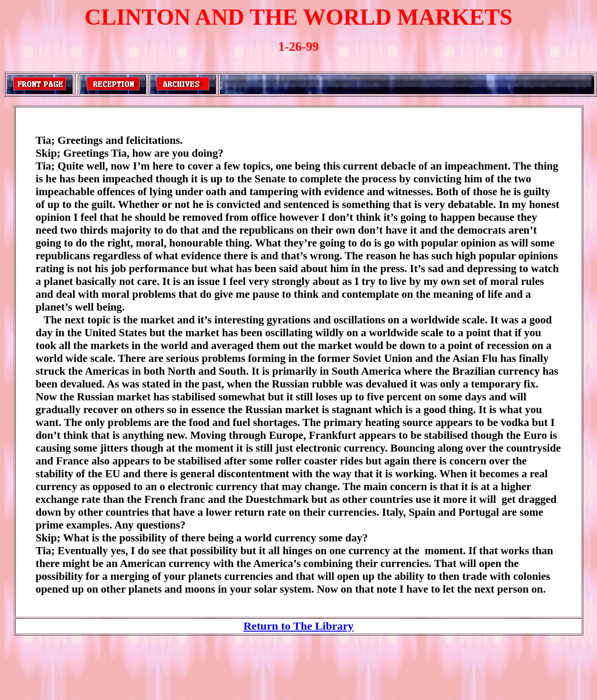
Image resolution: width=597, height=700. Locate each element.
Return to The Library (298, 626)
